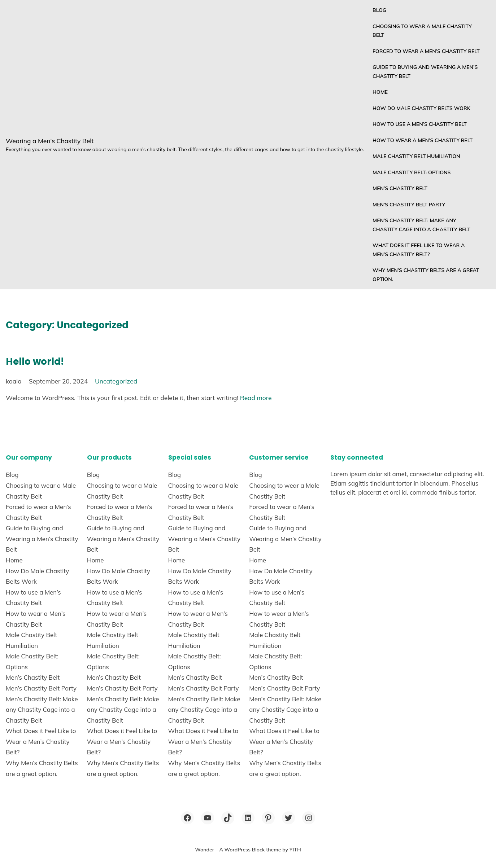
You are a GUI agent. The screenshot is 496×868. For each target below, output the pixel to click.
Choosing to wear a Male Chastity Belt (422, 31)
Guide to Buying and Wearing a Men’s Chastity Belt (425, 72)
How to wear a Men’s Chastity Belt (423, 140)
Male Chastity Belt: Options (412, 172)
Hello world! (35, 361)
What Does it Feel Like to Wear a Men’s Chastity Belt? (419, 250)
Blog (379, 10)
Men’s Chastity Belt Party (409, 205)
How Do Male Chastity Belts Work (421, 108)
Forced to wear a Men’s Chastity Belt (426, 51)
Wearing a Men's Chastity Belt (50, 141)
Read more (256, 398)
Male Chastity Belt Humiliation (416, 156)
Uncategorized (116, 381)
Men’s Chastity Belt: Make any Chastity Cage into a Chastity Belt (421, 225)
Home (380, 92)
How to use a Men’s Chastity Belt (420, 124)
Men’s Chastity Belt (400, 188)
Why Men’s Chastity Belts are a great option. (426, 275)
